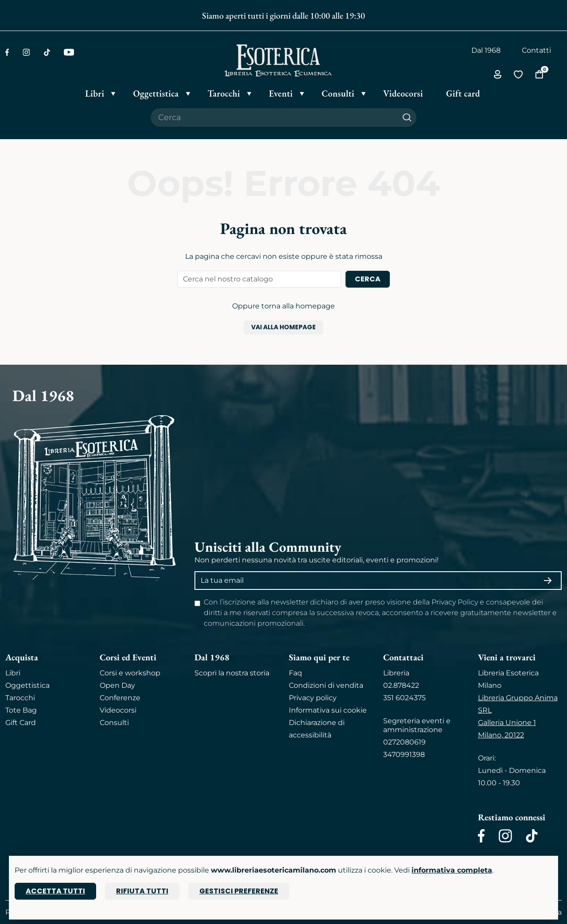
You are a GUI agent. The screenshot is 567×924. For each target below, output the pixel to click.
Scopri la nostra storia (232, 673)
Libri (13, 673)
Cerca (368, 279)
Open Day (117, 685)
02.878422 (401, 685)
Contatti (536, 50)
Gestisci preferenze (239, 891)
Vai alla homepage (283, 327)
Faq (295, 673)
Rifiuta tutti (142, 891)
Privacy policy (313, 698)
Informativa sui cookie (328, 710)
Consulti (114, 723)
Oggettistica (27, 685)
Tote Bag (21, 710)
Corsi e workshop (130, 673)
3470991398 (404, 754)
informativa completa (452, 870)
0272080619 (404, 742)
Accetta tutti (55, 891)
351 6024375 (404, 698)
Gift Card (21, 723)
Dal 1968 (486, 50)
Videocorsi (118, 710)
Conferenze (120, 698)
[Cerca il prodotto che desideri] (274, 117)
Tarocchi (20, 698)
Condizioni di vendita (326, 685)
